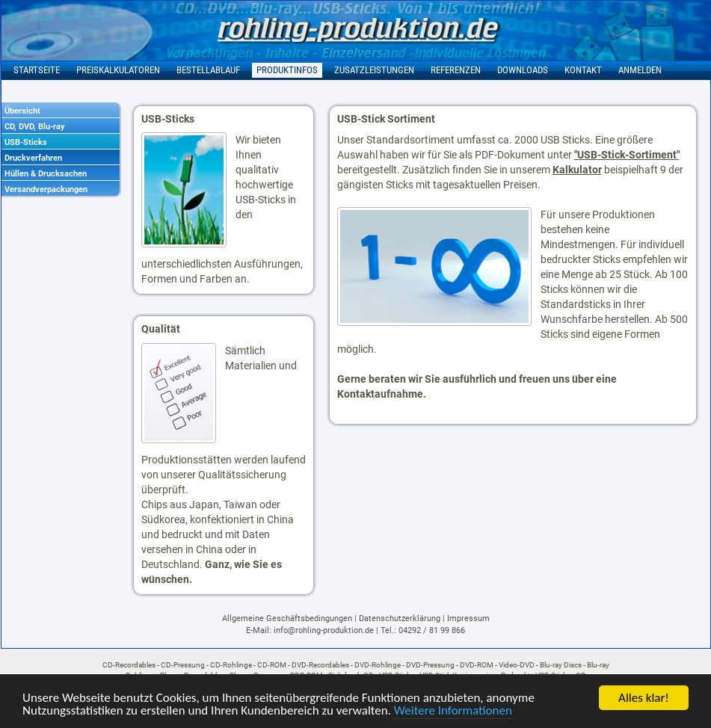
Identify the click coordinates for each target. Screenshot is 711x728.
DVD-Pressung (430, 665)
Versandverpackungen (46, 189)
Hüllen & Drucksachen (46, 174)
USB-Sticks (26, 142)
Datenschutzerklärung (400, 619)
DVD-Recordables (320, 665)
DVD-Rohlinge (378, 665)
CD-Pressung (183, 665)
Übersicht (22, 111)
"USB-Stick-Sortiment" (627, 155)
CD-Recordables (129, 665)
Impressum (468, 619)
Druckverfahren (33, 158)
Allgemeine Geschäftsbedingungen (287, 619)
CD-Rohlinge (231, 665)
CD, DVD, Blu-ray (35, 127)
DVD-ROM (477, 665)
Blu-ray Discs (561, 665)
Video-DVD (517, 665)
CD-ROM (272, 665)
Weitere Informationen (453, 711)
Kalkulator (577, 170)
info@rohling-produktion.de (324, 630)
